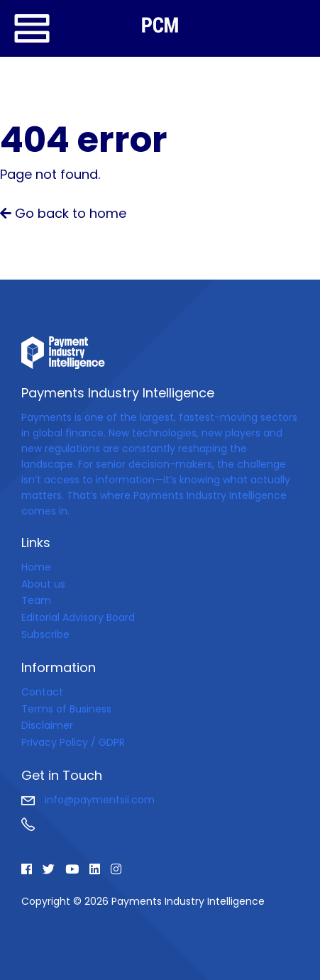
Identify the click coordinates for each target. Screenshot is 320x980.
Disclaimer (47, 725)
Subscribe (45, 634)
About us (43, 584)
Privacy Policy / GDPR (73, 742)
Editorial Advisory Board (78, 617)
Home (36, 567)
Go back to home (63, 213)
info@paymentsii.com (88, 800)
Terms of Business (66, 709)
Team (36, 600)
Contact (42, 692)
